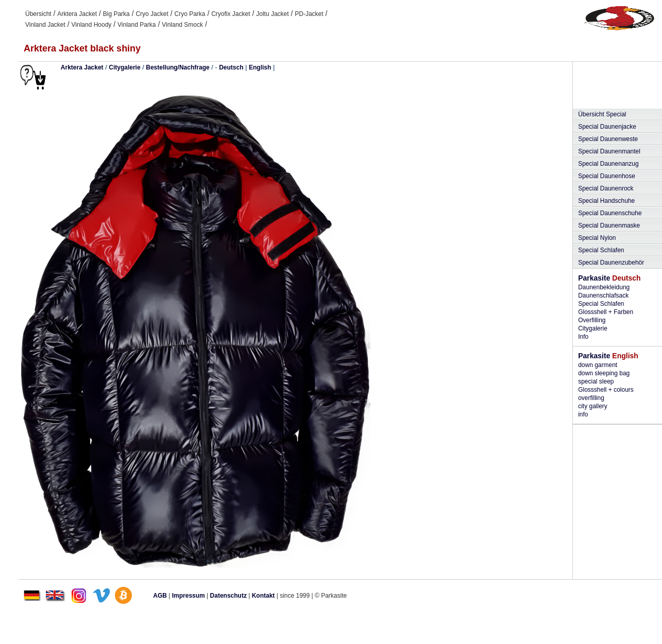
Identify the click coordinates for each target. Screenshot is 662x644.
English (260, 67)
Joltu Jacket (272, 14)
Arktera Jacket (77, 14)
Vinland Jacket (45, 25)
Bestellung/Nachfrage (177, 67)
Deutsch (231, 67)
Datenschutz (228, 596)
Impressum (189, 596)
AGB (160, 596)
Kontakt (264, 596)
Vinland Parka (137, 25)
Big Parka (116, 14)
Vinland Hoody (92, 25)
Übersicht (38, 14)
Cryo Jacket (152, 14)
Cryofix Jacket (231, 14)
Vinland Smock (182, 25)
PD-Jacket (309, 14)
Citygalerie (124, 67)
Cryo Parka (190, 14)
